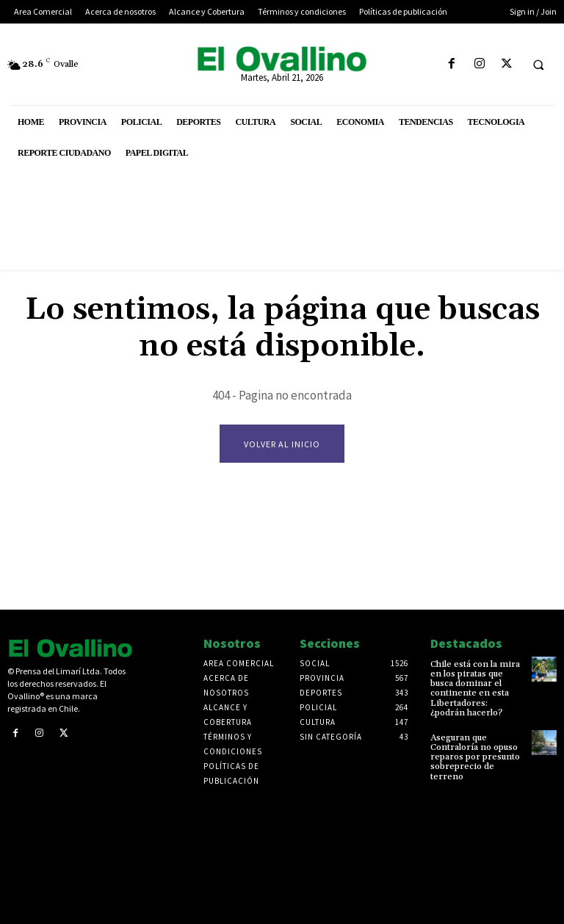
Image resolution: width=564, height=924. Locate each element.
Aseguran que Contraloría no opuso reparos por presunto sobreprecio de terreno (475, 757)
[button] (538, 65)
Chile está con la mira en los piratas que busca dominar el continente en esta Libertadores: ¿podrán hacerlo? (475, 689)
